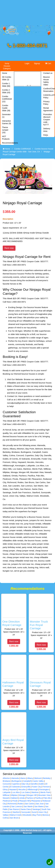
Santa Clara (26, 809)
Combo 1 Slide (6, 85)
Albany (30, 778)
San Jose (40, 804)
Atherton (6, 778)
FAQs (46, 135)
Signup (37, 63)
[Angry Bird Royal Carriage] (14, 734)
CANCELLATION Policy (49, 96)
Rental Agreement (48, 109)
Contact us (48, 73)
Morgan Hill (32, 795)
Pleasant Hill (24, 801)
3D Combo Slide (7, 78)
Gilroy (5, 790)
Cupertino (16, 784)
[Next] (39, 79)
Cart (48, 63)
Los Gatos (26, 792)
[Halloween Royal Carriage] (14, 676)
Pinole (15, 801)
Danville (34, 784)
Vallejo (5, 815)
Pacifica (38, 798)
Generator (6, 116)
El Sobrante (15, 787)
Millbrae (6, 795)
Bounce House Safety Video (47, 81)
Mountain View (44, 795)
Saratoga (36, 809)
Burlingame (17, 781)
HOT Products (6, 138)
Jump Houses (7, 66)
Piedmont (7, 801)
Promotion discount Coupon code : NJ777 (48, 120)
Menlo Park (45, 792)
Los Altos (16, 792)
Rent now (9, 248)
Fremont (46, 787)
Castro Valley (38, 781)
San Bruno (14, 818)
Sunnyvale (26, 812)
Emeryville (26, 787)
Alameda (15, 778)
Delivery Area (47, 130)
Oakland (14, 798)
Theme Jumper (5, 130)
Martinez (35, 792)
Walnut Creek (15, 815)
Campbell (27, 781)
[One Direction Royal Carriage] (14, 615)
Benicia (46, 815)
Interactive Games (7, 122)
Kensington (44, 790)
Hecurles (22, 790)
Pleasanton (36, 801)
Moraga (22, 795)
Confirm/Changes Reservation (49, 90)
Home (5, 73)
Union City (43, 812)
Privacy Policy (46, 103)
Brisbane (6, 781)
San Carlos (30, 804)
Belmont (38, 778)
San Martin (28, 806)
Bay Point (37, 815)
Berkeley (47, 778)
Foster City (36, 787)
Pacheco (30, 798)
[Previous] (16, 79)
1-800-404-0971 (27, 46)
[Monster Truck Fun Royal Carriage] (41, 617)
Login (27, 63)
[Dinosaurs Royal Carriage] (41, 676)
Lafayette (7, 792)
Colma (5, 818)
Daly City (25, 784)
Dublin (41, 784)
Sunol (34, 812)
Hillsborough (33, 790)
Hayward (13, 790)
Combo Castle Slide (6, 108)
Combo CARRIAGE (7, 99)
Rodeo (20, 804)
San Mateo (39, 806)
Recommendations (8, 143)
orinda (22, 798)
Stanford (16, 812)
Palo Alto (47, 798)
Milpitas (14, 795)
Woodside (27, 815)
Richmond (12, 804)
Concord (6, 784)
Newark (6, 798)
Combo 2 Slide (6, 91)
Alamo (23, 778)
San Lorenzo (17, 806)
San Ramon (14, 809)
